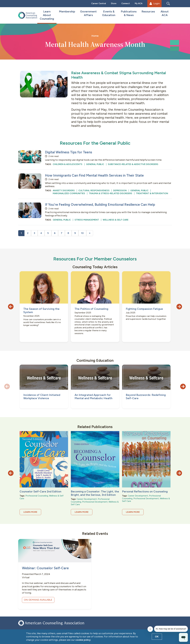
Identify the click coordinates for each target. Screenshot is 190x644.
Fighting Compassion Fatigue (144, 309)
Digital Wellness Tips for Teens (69, 152)
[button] (11, 307)
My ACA (139, 3)
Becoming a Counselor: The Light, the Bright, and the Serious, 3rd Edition (95, 493)
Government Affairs (88, 13)
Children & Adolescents (68, 164)
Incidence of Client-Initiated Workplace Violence (42, 397)
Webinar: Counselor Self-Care (45, 568)
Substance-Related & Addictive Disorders (133, 164)
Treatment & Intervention (152, 193)
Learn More (30, 512)
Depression (120, 190)
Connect (126, 3)
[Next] (90, 233)
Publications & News (129, 13)
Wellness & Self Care (116, 220)
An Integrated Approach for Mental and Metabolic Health (93, 397)
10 (82, 233)
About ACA (165, 13)
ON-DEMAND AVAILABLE (38, 600)
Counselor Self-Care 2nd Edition (40, 491)
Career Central (99, 3)
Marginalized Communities (69, 193)
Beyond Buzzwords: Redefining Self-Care (146, 397)
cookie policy (83, 640)
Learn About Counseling (47, 15)
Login (155, 3)
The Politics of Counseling (91, 309)
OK (157, 637)
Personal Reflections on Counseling (145, 491)
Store (114, 3)
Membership (67, 11)
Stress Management (87, 220)
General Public (95, 164)
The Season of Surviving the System (41, 310)
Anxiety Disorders (64, 190)
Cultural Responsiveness (94, 190)
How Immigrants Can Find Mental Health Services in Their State (94, 175)
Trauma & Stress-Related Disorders (110, 193)
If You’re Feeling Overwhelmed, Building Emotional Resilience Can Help (100, 205)
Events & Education (109, 13)
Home (95, 36)
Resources (148, 11)
